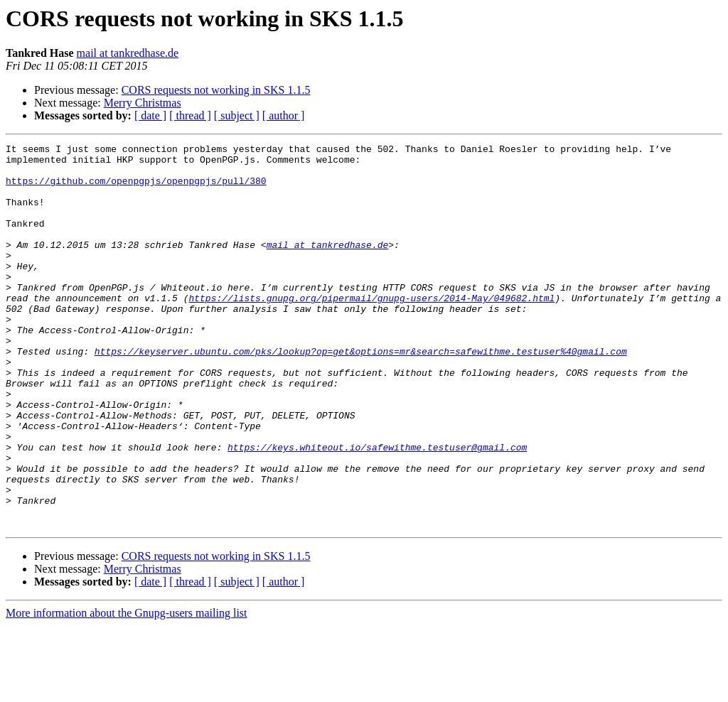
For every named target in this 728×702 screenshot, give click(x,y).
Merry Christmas (143, 103)
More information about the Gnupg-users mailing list (127, 690)
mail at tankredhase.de (128, 53)
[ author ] (284, 115)
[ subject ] (237, 115)
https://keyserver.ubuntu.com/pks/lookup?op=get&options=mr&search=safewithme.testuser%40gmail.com (361, 394)
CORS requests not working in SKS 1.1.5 (216, 90)
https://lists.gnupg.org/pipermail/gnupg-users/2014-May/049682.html (371, 330)
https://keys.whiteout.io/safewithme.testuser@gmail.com (377, 509)
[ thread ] (190, 115)
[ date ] (150, 115)
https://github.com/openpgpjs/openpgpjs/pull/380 (136, 189)
